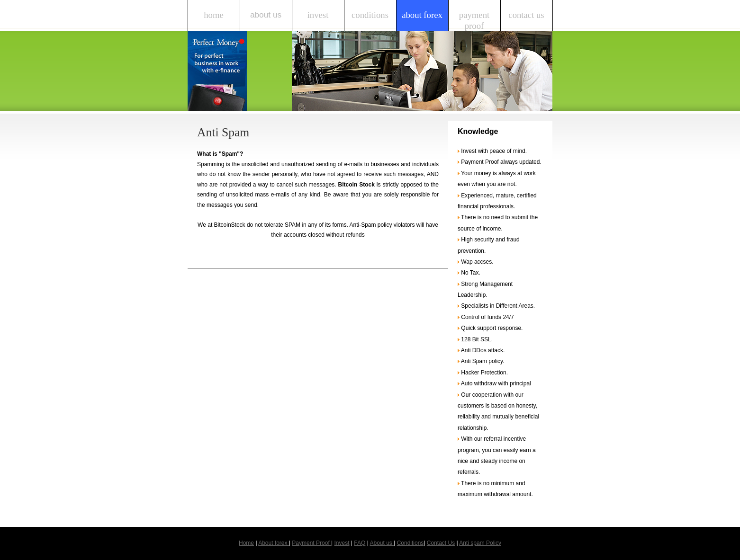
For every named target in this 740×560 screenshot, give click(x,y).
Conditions (370, 15)
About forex (422, 15)
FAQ (360, 543)
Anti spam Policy (480, 543)
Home (214, 15)
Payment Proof (474, 20)
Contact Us (526, 15)
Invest (318, 15)
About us (266, 15)
